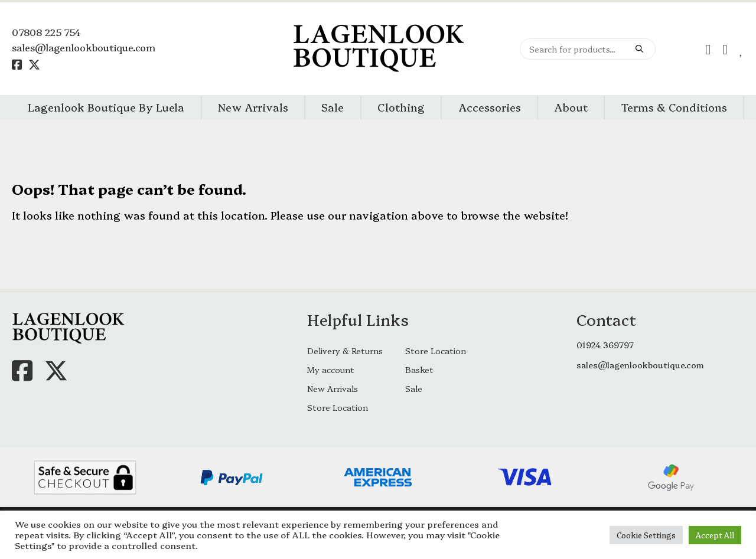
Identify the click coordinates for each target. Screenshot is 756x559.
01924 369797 (605, 345)
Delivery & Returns (345, 351)
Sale (333, 107)
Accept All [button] (715, 535)
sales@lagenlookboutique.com (84, 47)
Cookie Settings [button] (646, 535)
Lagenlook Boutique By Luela (106, 107)
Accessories (490, 107)
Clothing (401, 107)
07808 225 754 (46, 32)
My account (331, 370)
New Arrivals (253, 107)
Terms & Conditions (674, 107)
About (571, 107)
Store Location (436, 351)
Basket (419, 370)
